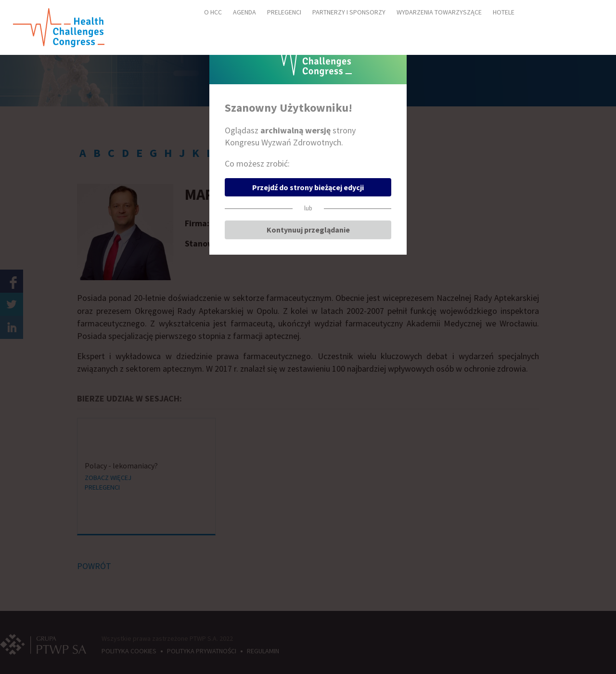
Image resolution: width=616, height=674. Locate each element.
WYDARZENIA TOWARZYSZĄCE (439, 12)
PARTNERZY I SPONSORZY (349, 12)
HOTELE (504, 12)
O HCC (213, 12)
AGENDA (244, 12)
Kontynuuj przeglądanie (308, 230)
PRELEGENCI (284, 12)
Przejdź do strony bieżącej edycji (308, 187)
